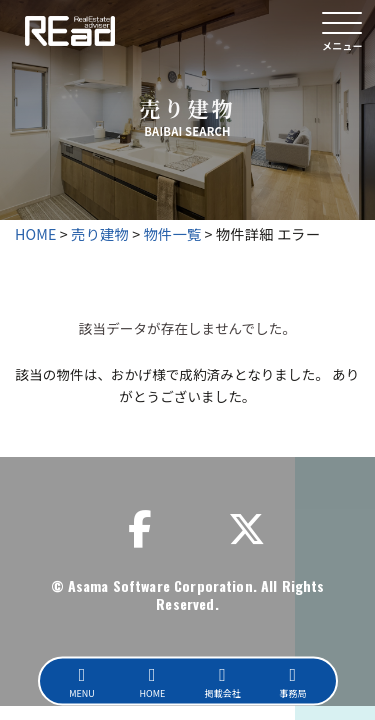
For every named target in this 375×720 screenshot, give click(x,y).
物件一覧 (173, 233)
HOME (36, 233)
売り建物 (100, 233)
